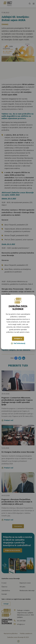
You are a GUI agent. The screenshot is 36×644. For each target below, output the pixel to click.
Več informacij (18, 343)
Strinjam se (18, 339)
